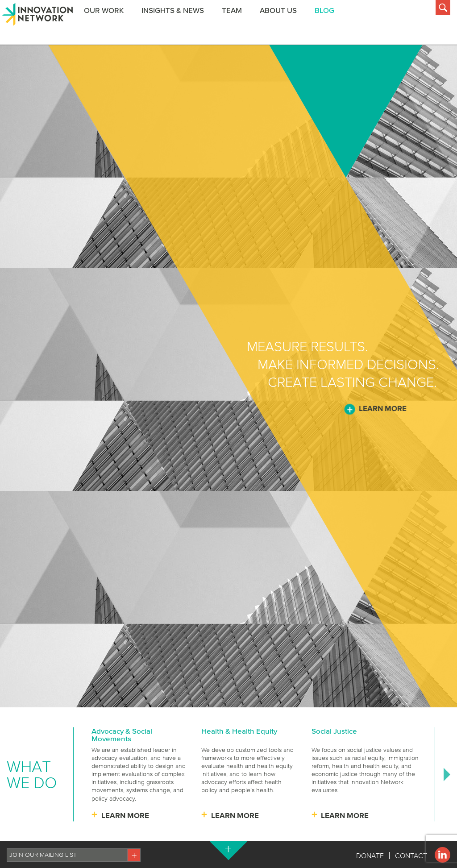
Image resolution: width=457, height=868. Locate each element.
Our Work (109, 24)
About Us (284, 24)
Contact (411, 856)
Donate (370, 856)
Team (237, 24)
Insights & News (178, 24)
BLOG (330, 24)
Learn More (383, 409)
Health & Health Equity (239, 731)
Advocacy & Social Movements (122, 735)
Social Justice (334, 731)
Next (447, 774)
